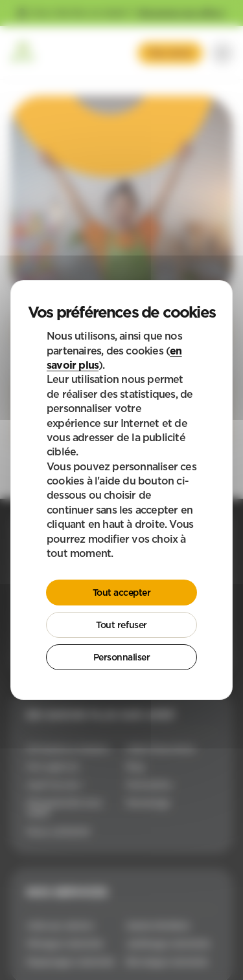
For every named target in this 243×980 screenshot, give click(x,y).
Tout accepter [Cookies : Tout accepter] (122, 593)
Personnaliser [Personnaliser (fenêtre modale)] (122, 657)
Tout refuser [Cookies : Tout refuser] (121, 625)
